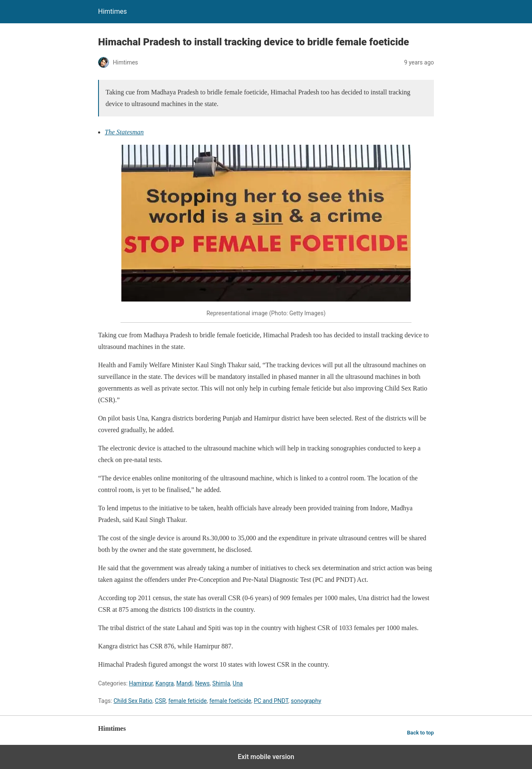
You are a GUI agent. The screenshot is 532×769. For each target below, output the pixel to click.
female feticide (187, 701)
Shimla (221, 683)
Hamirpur (141, 683)
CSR (160, 701)
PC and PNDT (271, 701)
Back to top (420, 733)
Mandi (184, 683)
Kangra (165, 683)
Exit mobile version (266, 757)
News (202, 683)
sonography (306, 701)
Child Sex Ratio (133, 701)
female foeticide (230, 701)
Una (238, 683)
